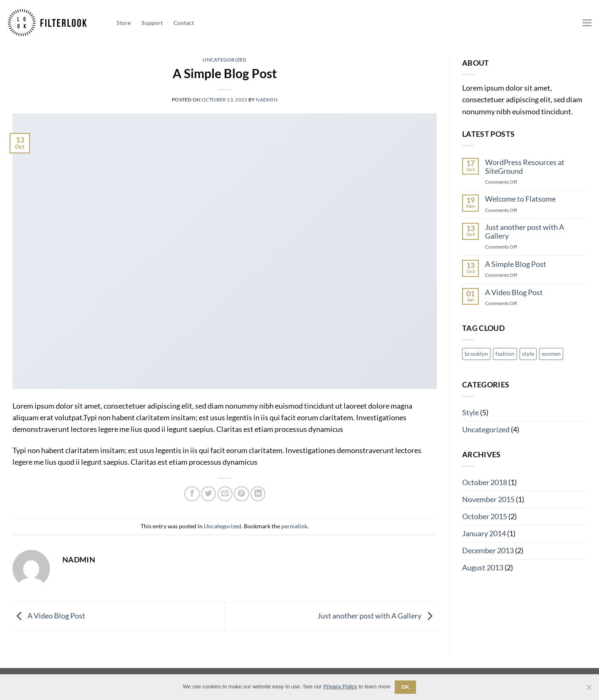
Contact (184, 23)
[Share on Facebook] (192, 494)
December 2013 (488, 551)
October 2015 (485, 516)
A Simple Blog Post (516, 264)
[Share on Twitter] (208, 494)
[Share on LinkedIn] (258, 494)
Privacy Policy (340, 686)
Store (124, 23)
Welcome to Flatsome (520, 199)
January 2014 (484, 534)
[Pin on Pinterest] (241, 494)
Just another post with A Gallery (377, 615)
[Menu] (587, 23)
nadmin (266, 100)
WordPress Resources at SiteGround (525, 167)
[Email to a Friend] (225, 494)
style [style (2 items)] (528, 354)
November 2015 (488, 499)
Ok (406, 687)
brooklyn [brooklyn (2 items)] (476, 354)
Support (152, 23)
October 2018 (485, 482)
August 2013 (483, 568)
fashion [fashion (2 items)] (505, 354)
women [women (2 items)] (551, 354)
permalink (294, 526)
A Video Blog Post (49, 615)
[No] (589, 690)
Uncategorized (224, 60)
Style (470, 413)
